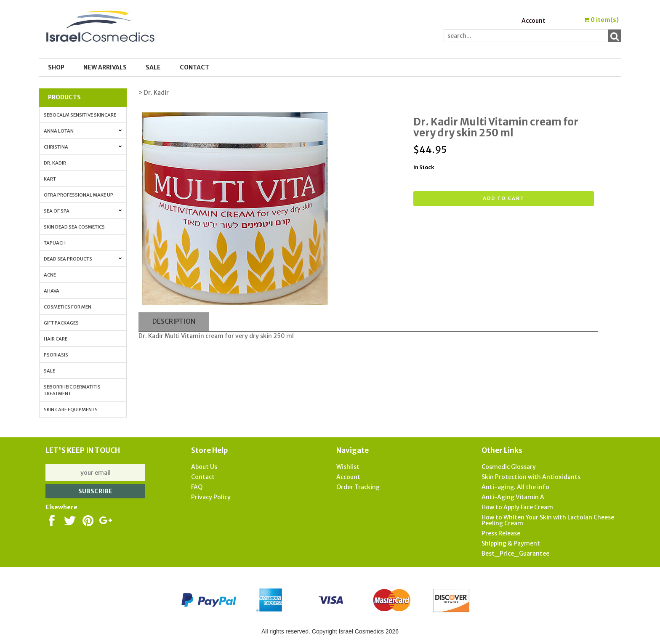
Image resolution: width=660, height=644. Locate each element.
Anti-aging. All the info (515, 487)
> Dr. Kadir (154, 93)
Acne (50, 275)
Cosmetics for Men (68, 307)
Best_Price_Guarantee (515, 554)
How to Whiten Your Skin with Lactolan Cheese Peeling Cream (548, 520)
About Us (204, 467)
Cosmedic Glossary (509, 467)
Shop (56, 67)
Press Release (501, 533)
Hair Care (56, 339)
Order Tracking (358, 487)
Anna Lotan (83, 131)
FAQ (197, 487)
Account (534, 21)
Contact (194, 67)
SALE (153, 67)
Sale (49, 371)
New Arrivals (105, 67)
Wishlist (348, 467)
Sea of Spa (83, 211)
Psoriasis (56, 355)
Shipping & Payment (511, 543)
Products (64, 97)
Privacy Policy (211, 497)
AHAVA (52, 291)
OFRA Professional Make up (79, 195)
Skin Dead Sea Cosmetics (74, 227)
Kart (50, 179)
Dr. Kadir (55, 163)
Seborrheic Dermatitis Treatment (72, 390)
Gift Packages (61, 323)
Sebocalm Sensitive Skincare (80, 115)
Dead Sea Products (83, 259)
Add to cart (504, 198)
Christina (83, 147)
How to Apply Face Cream (517, 507)
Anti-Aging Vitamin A (513, 497)
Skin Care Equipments (71, 410)
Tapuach (55, 243)
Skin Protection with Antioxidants (531, 477)
